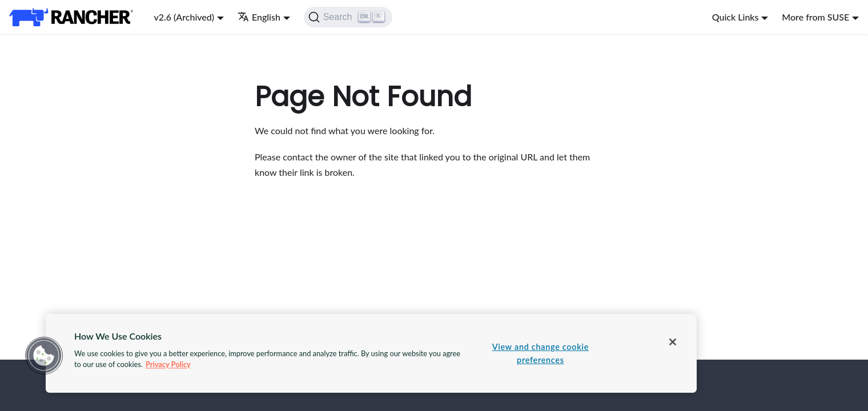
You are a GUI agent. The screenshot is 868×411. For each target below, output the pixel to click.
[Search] (348, 17)
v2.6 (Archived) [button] (184, 17)
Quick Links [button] (736, 17)
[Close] (673, 342)
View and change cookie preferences (541, 353)
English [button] (259, 17)
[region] (371, 353)
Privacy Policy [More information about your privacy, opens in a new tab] (168, 364)
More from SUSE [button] (815, 17)
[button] (44, 356)
